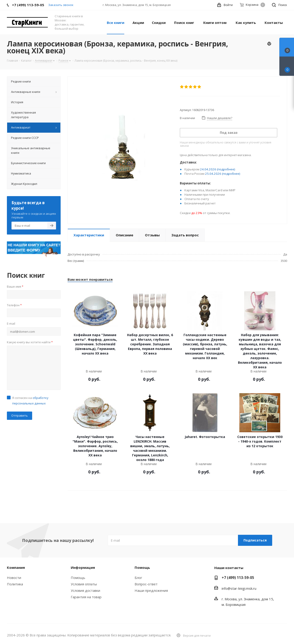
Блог (138, 578)
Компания (16, 567)
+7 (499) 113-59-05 (238, 578)
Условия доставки (85, 590)
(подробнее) (226, 169)
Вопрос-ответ (146, 584)
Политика (15, 584)
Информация (83, 567)
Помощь (78, 578)
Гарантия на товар (86, 597)
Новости (14, 578)
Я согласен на (30, 401)
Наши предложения (151, 590)
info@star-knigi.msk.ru (239, 588)
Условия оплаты (84, 584)
